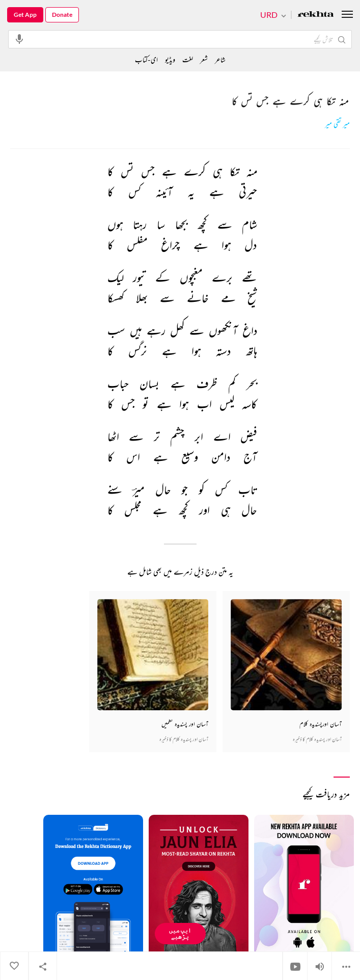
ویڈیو (170, 59)
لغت (188, 59)
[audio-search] (19, 39)
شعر (204, 59)
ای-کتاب (146, 59)
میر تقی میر (337, 124)
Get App (25, 15)
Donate (62, 15)
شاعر (220, 59)
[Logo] (316, 15)
